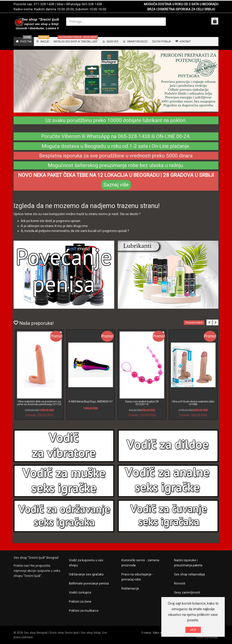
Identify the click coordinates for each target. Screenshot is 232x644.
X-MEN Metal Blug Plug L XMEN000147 (91, 402)
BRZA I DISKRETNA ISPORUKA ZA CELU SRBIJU (181, 9)
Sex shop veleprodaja (189, 574)
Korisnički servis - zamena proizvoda (140, 563)
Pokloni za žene (80, 601)
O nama (146, 633)
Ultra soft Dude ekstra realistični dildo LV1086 (193, 403)
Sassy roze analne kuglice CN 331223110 (142, 403)
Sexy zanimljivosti (187, 592)
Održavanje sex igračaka (86, 574)
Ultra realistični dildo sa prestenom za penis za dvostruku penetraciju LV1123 (39, 403)
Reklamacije (130, 588)
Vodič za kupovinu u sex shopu (86, 563)
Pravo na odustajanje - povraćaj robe (137, 577)
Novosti (180, 583)
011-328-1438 (44, 4)
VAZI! (193, 630)
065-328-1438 (92, 4)
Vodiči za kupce (80, 592)
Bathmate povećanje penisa (89, 583)
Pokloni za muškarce (84, 611)
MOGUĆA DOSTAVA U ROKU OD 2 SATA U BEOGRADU (181, 4)
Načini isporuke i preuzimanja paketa (188, 563)
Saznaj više (116, 185)
